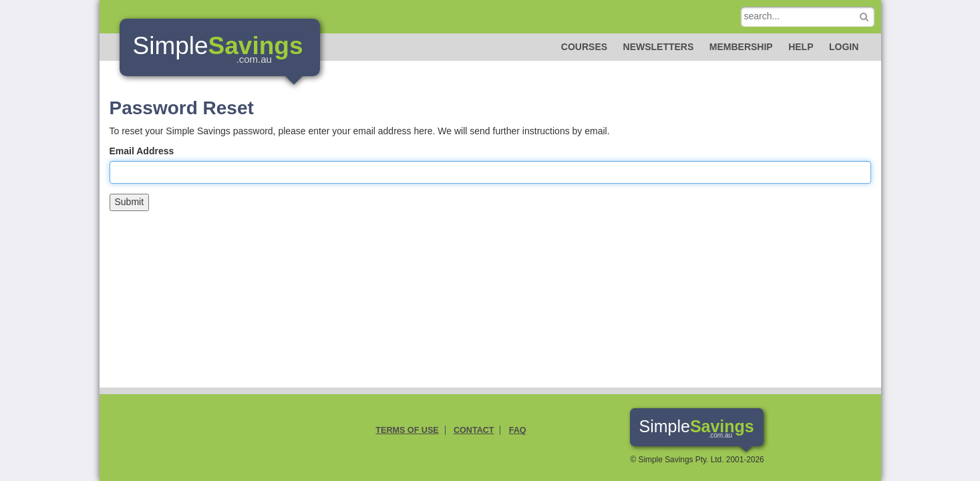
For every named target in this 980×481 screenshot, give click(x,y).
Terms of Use (407, 430)
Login (844, 47)
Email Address (142, 151)
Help (801, 47)
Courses (584, 47)
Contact (474, 430)
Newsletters (659, 47)
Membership (741, 47)
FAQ (518, 430)
